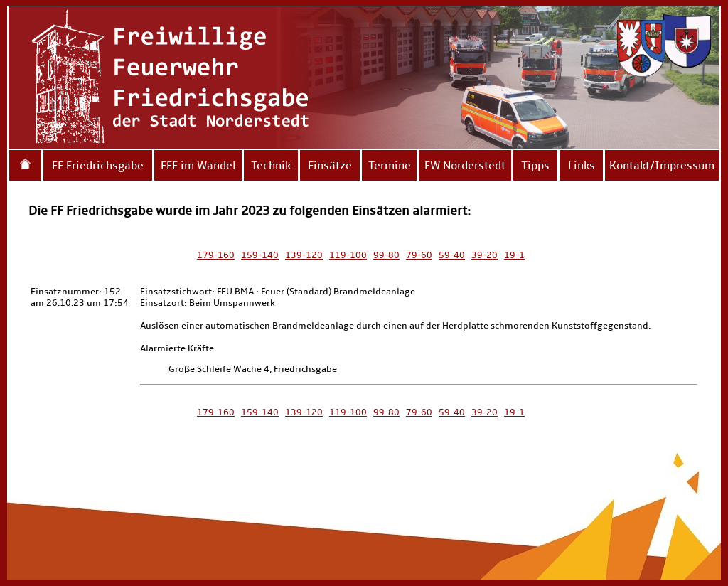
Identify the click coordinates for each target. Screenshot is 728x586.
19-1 (514, 255)
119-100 (348, 255)
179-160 (216, 255)
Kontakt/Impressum (662, 165)
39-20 (485, 255)
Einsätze (330, 165)
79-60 (419, 255)
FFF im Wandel (198, 165)
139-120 (304, 255)
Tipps (535, 165)
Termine (390, 165)
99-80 (386, 255)
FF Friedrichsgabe (98, 165)
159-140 (260, 255)
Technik (271, 165)
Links (582, 165)
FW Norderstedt (465, 165)
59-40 (452, 255)
